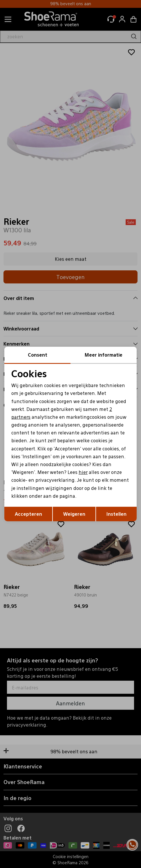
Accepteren (28, 514)
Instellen (116, 514)
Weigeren (74, 514)
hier (83, 472)
